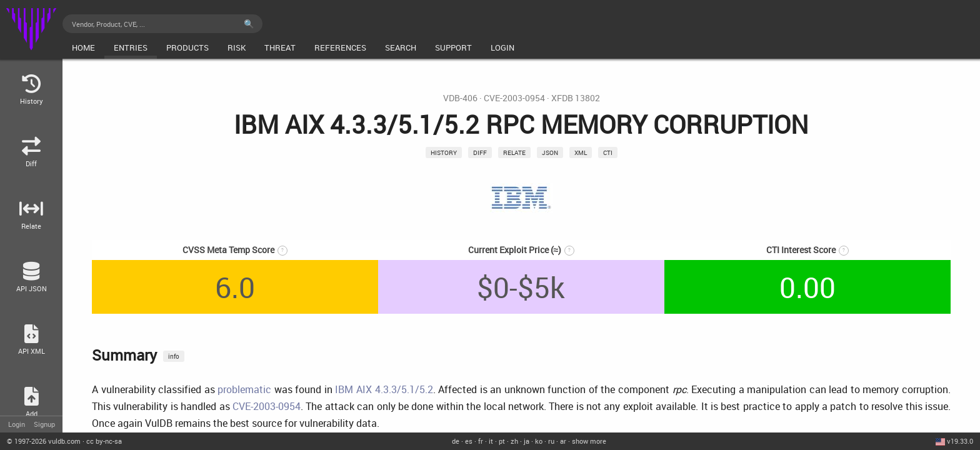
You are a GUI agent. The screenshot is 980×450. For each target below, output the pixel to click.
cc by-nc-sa (104, 441)
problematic (244, 389)
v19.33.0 (960, 441)
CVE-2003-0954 (514, 98)
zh (514, 441)
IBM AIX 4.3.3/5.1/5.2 (384, 389)
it (491, 441)
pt (502, 441)
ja (527, 441)
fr (481, 441)
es (469, 441)
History (444, 152)
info (174, 356)
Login (17, 424)
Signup (44, 424)
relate (514, 152)
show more (589, 441)
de (456, 441)
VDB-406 (460, 98)
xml (581, 152)
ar (563, 441)
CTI (608, 152)
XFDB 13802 (576, 98)
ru (551, 441)
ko (539, 441)
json (550, 152)
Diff (480, 152)
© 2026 (44, 441)
